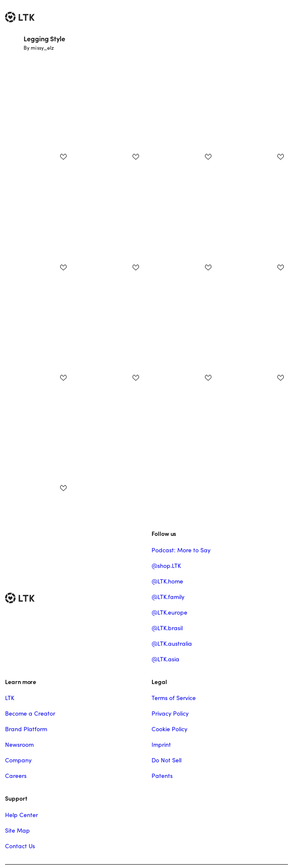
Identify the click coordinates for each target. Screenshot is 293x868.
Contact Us (20, 846)
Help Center (21, 815)
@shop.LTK (166, 566)
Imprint (161, 745)
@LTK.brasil (167, 628)
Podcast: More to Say (181, 550)
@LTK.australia (172, 644)
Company (18, 760)
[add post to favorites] (63, 157)
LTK (10, 698)
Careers (16, 776)
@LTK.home (167, 581)
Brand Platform (26, 729)
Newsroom (19, 745)
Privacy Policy (170, 714)
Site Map (17, 831)
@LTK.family (168, 597)
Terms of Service (174, 698)
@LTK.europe (169, 612)
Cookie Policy (169, 729)
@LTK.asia (165, 659)
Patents (162, 776)
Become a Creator (30, 714)
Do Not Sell (166, 760)
